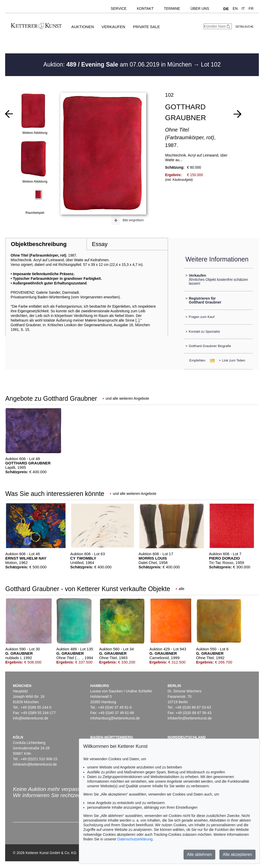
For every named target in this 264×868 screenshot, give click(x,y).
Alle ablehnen (199, 854)
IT (243, 9)
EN (235, 9)
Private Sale (146, 27)
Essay (100, 244)
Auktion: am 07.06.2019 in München (118, 64)
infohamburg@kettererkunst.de (115, 718)
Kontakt (145, 9)
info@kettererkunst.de (31, 718)
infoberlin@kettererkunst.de (190, 718)
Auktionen (82, 27)
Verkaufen (113, 27)
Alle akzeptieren (237, 854)
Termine (172, 9)
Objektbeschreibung (39, 244)
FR (251, 9)
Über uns (200, 9)
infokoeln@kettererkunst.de (35, 764)
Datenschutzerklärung (135, 839)
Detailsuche (245, 27)
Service (118, 9)
